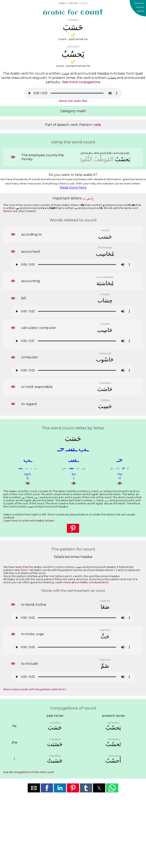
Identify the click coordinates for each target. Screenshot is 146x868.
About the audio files (73, 101)
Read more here (73, 187)
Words (73, 3)
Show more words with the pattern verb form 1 (35, 689)
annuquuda (121, 153)
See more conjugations (81, 82)
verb (97, 125)
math (81, 111)
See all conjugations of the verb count (29, 772)
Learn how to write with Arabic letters (29, 521)
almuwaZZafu (103, 153)
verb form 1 (21, 570)
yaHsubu (87, 153)
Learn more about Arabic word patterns (82, 582)
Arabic (63, 3)
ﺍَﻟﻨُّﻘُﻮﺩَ (86, 159)
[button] (138, 8)
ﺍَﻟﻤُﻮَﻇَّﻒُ (104, 159)
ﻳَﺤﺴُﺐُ (123, 159)
